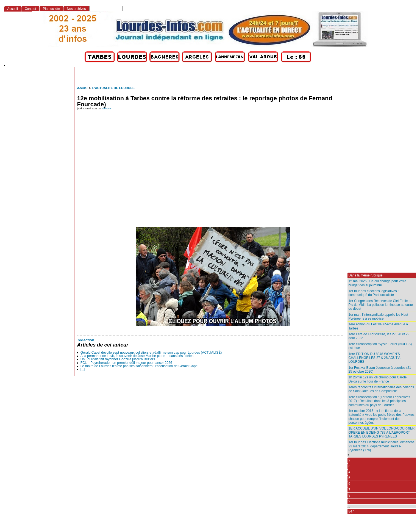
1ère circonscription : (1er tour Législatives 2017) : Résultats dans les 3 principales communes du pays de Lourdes (379, 401)
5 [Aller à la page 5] (350, 478)
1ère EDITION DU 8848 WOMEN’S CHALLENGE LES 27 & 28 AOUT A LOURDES (375, 358)
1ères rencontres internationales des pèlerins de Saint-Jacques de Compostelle (381, 389)
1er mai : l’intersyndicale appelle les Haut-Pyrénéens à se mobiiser (379, 317)
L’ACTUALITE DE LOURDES (113, 88)
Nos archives (76, 9)
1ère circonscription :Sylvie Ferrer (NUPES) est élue (380, 346)
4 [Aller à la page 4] (350, 472)
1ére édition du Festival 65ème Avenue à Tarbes (378, 326)
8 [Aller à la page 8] (350, 495)
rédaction (107, 109)
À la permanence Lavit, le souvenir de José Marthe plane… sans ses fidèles (137, 356)
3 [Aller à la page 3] (350, 466)
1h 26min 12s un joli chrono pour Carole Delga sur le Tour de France (378, 379)
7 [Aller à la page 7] (350, 490)
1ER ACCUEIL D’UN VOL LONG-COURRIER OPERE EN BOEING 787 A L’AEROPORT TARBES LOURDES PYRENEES (382, 432)
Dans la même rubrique (366, 275)
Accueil (83, 88)
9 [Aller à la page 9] (350, 501)
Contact (30, 9)
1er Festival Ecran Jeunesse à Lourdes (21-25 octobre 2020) (380, 370)
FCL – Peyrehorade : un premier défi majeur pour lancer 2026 (126, 363)
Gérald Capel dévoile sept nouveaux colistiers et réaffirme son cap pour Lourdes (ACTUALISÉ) (151, 353)
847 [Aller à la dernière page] (351, 511)
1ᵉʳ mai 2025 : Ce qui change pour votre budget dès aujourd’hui (377, 283)
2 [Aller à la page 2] (350, 460)
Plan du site (51, 9)
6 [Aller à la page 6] (350, 484)
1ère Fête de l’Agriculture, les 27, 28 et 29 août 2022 (379, 336)
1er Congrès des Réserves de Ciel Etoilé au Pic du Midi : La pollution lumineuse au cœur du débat (381, 305)
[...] (83, 369)
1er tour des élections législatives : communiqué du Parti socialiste (374, 293)
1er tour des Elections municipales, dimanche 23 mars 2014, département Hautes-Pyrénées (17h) (382, 446)
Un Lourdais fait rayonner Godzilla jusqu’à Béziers (118, 359)
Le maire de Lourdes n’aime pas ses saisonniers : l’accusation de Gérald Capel (139, 366)
